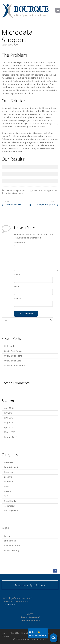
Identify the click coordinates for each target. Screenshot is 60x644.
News (7, 486)
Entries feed (10, 541)
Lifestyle (8, 477)
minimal (20, 193)
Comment (20, 243)
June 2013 (9, 418)
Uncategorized (11, 511)
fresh (7, 193)
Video (55, 190)
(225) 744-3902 (8, 604)
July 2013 (8, 413)
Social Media (10, 501)
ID (26, 190)
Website (18, 299)
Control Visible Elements (16, 204)
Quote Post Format (13, 351)
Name (17, 275)
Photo (43, 190)
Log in (7, 536)
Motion (37, 190)
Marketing (9, 482)
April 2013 (9, 427)
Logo (31, 190)
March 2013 (10, 432)
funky (13, 193)
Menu (60, 10)
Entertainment (11, 467)
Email (17, 287)
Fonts (22, 190)
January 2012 (10, 437)
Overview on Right (13, 356)
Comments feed (12, 546)
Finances (8, 472)
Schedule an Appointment (30, 585)
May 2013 (9, 422)
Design (16, 190)
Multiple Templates (46, 204)
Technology (10, 506)
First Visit (26, 633)
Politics (8, 491)
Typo (49, 190)
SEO (6, 496)
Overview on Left (12, 361)
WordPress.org (11, 550)
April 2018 (9, 408)
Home (4, 633)
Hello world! (10, 346)
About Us (14, 633)
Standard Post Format (15, 365)
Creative (8, 190)
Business (9, 462)
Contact (5, 636)
